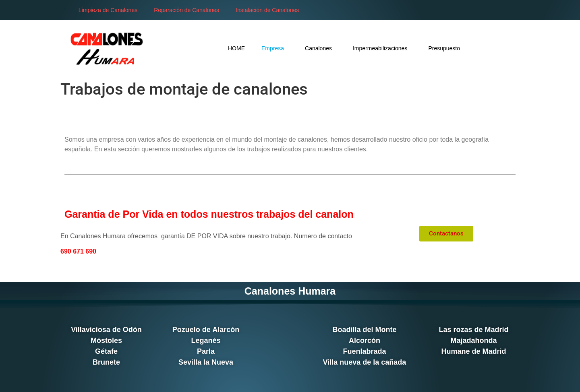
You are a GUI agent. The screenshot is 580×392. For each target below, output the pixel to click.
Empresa (275, 48)
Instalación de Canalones (267, 10)
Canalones (321, 48)
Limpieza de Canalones (108, 10)
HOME (236, 48)
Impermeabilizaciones (382, 48)
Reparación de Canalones (186, 10)
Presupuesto (444, 48)
